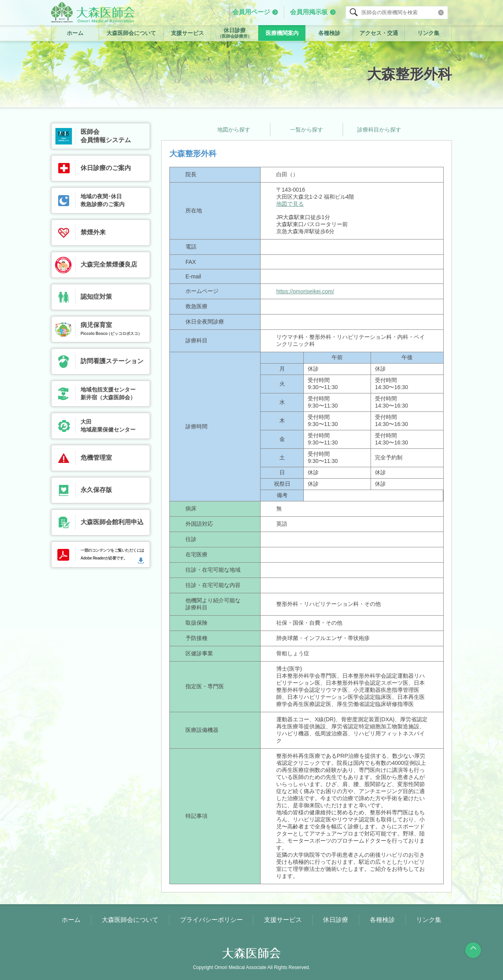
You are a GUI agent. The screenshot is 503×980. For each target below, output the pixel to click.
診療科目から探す (379, 130)
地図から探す (234, 130)
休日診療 (235, 33)
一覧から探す (307, 130)
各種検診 (329, 33)
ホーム (75, 33)
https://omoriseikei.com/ (305, 291)
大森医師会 (93, 12)
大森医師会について (131, 33)
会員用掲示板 (309, 12)
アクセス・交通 (379, 33)
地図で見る (290, 204)
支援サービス (187, 33)
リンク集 (428, 33)
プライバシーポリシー (211, 920)
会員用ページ (251, 12)
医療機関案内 (282, 33)
